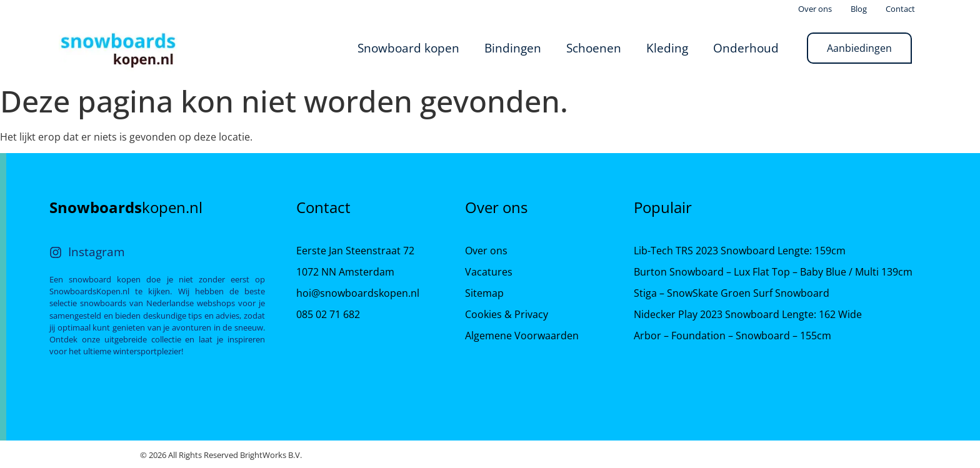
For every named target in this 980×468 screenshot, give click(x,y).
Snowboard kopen (408, 48)
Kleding (667, 48)
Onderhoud (746, 48)
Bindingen (513, 48)
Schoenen (594, 48)
